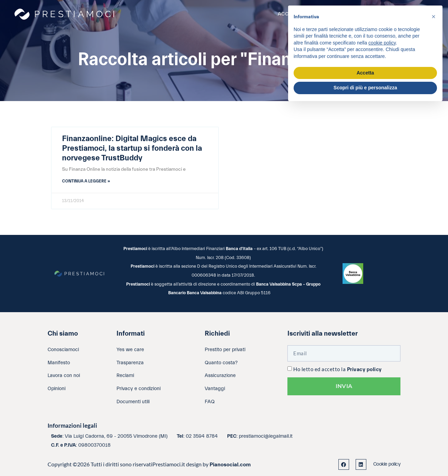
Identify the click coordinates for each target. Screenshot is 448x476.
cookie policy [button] (382, 43)
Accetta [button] (365, 73)
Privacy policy (364, 370)
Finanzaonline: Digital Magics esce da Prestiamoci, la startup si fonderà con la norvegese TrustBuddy (132, 148)
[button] (434, 17)
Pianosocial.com (230, 465)
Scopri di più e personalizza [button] (365, 88)
